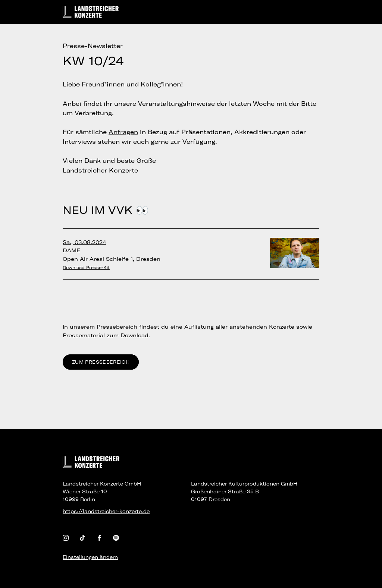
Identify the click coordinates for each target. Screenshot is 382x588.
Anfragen (123, 132)
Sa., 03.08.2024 (84, 242)
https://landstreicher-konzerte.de (106, 511)
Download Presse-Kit (86, 268)
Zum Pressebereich (101, 362)
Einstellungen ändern (90, 557)
